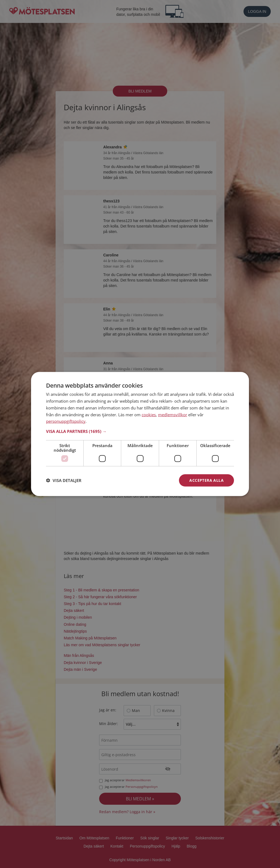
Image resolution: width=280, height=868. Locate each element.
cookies (149, 414)
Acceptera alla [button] (206, 480)
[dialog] (140, 434)
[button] (140, 431)
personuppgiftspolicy (66, 421)
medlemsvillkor (173, 414)
